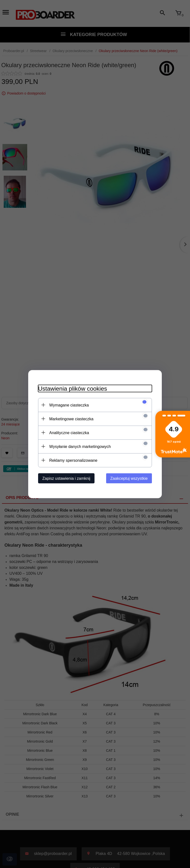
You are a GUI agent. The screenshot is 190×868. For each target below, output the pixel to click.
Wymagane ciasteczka (69, 405)
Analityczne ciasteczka (69, 433)
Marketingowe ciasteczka (71, 419)
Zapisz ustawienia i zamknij (66, 478)
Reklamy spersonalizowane (73, 460)
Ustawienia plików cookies (73, 388)
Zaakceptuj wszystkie (129, 478)
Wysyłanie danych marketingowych (80, 446)
